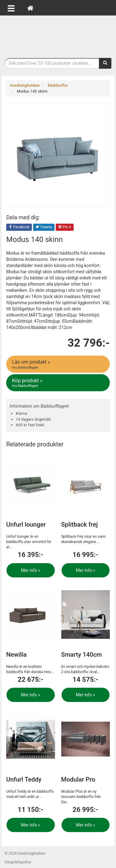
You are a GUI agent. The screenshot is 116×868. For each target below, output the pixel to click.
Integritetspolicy (18, 862)
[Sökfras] (52, 63)
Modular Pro (78, 779)
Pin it (65, 227)
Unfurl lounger (26, 524)
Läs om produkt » (58, 364)
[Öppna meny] (11, 8)
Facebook (19, 227)
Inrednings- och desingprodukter (58, 35)
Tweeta (44, 227)
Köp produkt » (58, 383)
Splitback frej (80, 524)
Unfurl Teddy (24, 779)
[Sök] (105, 63)
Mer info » (31, 570)
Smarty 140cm (82, 655)
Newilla (16, 655)
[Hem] (30, 8)
